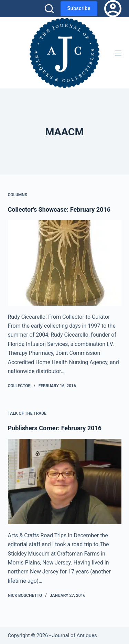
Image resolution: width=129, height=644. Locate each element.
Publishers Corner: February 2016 (55, 428)
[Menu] (118, 53)
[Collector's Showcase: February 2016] (65, 263)
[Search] (49, 9)
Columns (18, 195)
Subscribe (79, 8)
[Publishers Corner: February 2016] (65, 482)
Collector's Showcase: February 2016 (59, 209)
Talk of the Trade (27, 413)
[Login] (113, 9)
